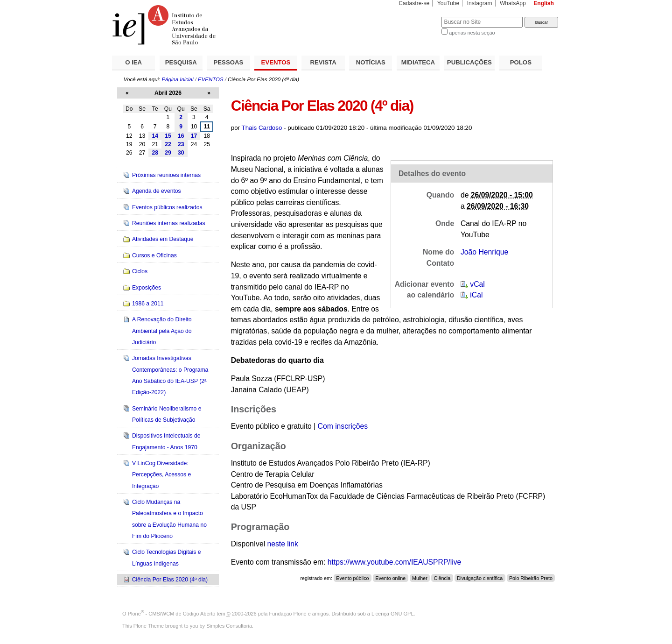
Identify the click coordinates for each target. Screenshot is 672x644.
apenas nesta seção (472, 33)
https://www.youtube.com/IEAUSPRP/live (395, 562)
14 (155, 136)
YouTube (448, 3)
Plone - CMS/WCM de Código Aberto (172, 614)
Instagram (480, 3)
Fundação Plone (288, 614)
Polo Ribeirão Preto (531, 578)
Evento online (390, 578)
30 (181, 153)
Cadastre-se (414, 3)
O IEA (133, 62)
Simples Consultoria (229, 626)
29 (168, 153)
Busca (419, 17)
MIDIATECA (418, 62)
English (544, 3)
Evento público (352, 578)
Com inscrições (343, 426)
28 (155, 153)
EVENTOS (276, 62)
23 (181, 144)
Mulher (420, 578)
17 (194, 136)
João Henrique (484, 252)
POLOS (521, 62)
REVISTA (323, 62)
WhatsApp (513, 3)
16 (181, 136)
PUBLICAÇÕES (469, 62)
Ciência (442, 578)
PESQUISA (181, 62)
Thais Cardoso (262, 128)
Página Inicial (177, 79)
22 (168, 144)
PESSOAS (229, 62)
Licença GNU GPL (392, 614)
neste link (283, 544)
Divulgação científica (480, 578)
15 (168, 136)
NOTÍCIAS (371, 62)
